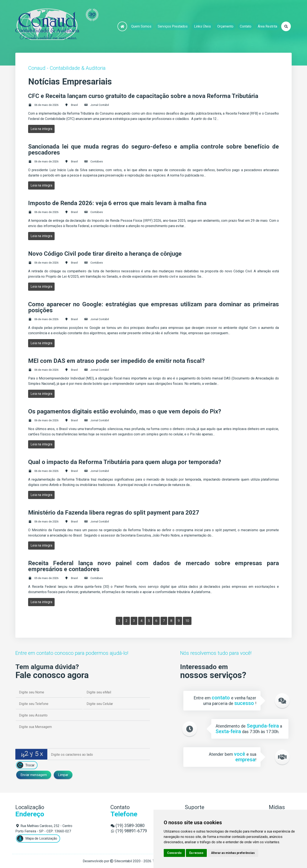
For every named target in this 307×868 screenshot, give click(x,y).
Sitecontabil (123, 861)
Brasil (74, 105)
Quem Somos (141, 26)
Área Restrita (267, 26)
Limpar (63, 775)
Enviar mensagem (34, 775)
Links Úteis (202, 26)
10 (187, 621)
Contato (246, 26)
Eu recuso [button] (196, 853)
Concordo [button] (174, 853)
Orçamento (225, 26)
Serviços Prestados (173, 26)
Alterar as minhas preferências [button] (233, 853)
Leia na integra (41, 129)
